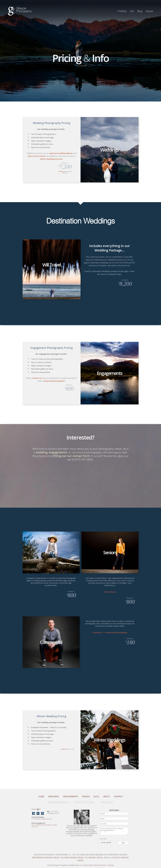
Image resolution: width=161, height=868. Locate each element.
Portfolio (122, 11)
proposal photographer (54, 381)
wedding (42, 452)
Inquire (149, 11)
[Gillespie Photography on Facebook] (34, 814)
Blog (140, 11)
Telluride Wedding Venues (72, 857)
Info (132, 11)
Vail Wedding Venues (94, 857)
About (106, 796)
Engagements (71, 796)
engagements (58, 452)
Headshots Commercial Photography (110, 632)
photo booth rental (37, 156)
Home (41, 796)
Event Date (103, 839)
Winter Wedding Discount (51, 159)
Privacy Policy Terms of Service (95, 865)
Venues (86, 796)
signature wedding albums (61, 153)
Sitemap (111, 865)
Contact (118, 796)
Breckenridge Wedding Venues (46, 857)
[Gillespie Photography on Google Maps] (38, 814)
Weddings (54, 796)
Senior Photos (110, 592)
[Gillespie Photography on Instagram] (42, 814)
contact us (62, 171)
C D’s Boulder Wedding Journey (42, 819)
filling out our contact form (72, 456)
